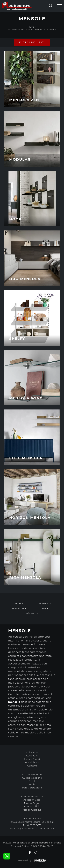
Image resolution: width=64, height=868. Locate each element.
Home (31, 27)
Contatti (32, 766)
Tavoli (32, 781)
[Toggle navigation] (59, 6)
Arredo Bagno (32, 803)
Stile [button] (45, 609)
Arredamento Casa (32, 796)
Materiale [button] (19, 609)
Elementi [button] (45, 603)
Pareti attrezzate (32, 788)
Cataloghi (32, 756)
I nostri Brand (32, 759)
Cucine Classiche (32, 778)
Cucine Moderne (32, 774)
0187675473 (34, 825)
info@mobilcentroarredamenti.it (35, 828)
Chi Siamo (32, 752)
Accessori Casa (16, 30)
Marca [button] (19, 603)
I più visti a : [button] (32, 614)
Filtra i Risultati (32, 42)
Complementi (35, 30)
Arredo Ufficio (32, 806)
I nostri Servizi (32, 762)
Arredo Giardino (32, 810)
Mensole (51, 30)
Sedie (32, 784)
